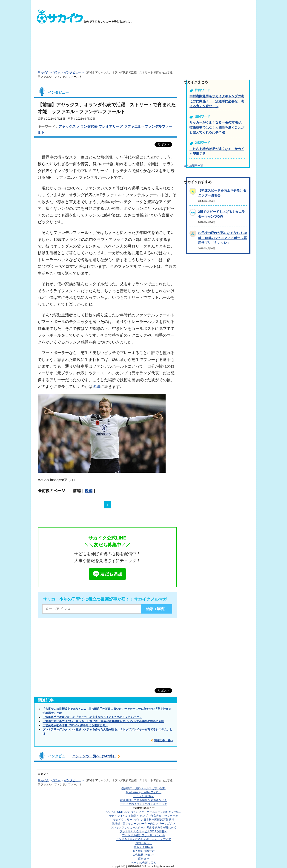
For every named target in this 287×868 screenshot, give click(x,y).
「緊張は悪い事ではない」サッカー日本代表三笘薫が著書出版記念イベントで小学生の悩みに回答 (103, 721)
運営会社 (143, 859)
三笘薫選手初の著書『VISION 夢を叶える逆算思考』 (75, 725)
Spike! (143, 824)
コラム (56, 72)
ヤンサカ (143, 839)
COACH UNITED (144, 812)
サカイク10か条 (143, 847)
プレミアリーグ (111, 126)
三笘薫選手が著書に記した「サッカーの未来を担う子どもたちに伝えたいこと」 (92, 717)
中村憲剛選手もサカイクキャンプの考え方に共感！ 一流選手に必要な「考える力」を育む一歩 (217, 101)
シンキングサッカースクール (143, 828)
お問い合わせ (143, 843)
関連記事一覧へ (164, 740)
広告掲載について (143, 855)
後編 (96, 386)
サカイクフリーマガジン (143, 820)
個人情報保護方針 (143, 851)
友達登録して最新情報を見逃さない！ (143, 800)
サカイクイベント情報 (143, 816)
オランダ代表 (87, 126)
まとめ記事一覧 (193, 166)
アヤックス (67, 126)
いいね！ (143, 796)
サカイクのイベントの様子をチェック (143, 804)
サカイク (43, 72)
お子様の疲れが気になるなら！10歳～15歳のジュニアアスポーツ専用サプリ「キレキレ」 (222, 238)
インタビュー (72, 72)
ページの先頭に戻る (143, 863)
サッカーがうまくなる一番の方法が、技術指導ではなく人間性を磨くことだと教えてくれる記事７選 (217, 127)
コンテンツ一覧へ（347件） (94, 756)
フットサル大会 (143, 831)
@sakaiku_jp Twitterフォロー (143, 792)
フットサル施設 (144, 835)
